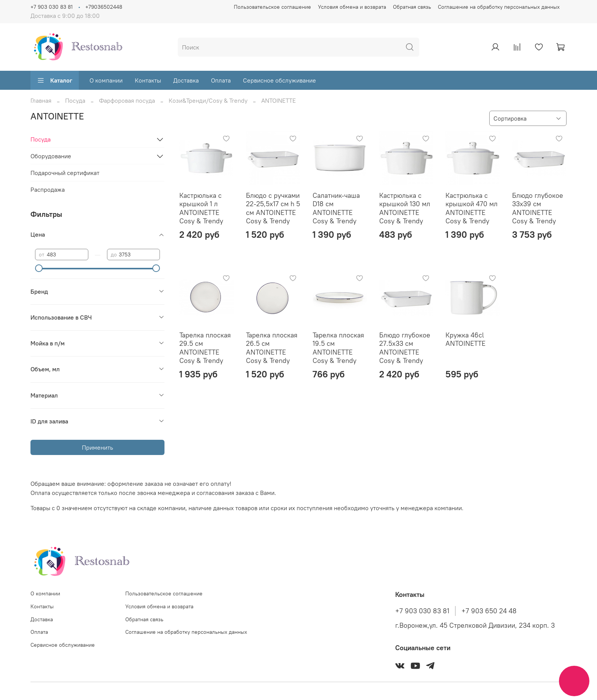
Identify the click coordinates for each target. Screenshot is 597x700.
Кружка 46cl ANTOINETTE (465, 339)
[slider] (39, 268)
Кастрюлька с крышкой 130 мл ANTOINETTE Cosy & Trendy (405, 208)
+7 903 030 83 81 (52, 7)
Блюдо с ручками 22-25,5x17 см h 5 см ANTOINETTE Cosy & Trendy (273, 208)
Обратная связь (412, 7)
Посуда (75, 100)
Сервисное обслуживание (279, 80)
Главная (41, 100)
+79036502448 (104, 7)
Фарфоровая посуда (127, 100)
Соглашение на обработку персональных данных (499, 7)
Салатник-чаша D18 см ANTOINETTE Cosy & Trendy (336, 208)
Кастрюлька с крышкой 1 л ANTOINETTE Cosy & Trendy (201, 208)
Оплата (221, 80)
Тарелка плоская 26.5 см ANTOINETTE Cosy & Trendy (272, 348)
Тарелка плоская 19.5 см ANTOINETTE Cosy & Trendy (338, 348)
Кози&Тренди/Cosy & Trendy (208, 100)
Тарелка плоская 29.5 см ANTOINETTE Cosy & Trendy (205, 348)
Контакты (148, 80)
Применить (97, 447)
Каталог (55, 80)
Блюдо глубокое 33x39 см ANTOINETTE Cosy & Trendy (538, 208)
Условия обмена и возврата (352, 7)
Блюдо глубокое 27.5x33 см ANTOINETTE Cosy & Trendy (405, 348)
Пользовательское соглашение (272, 7)
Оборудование (51, 156)
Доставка (186, 80)
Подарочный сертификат (65, 173)
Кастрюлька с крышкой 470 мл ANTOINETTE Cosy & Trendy (472, 208)
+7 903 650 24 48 (489, 611)
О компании (106, 80)
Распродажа (48, 189)
